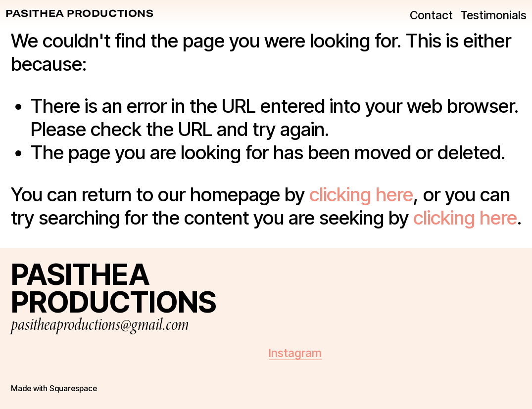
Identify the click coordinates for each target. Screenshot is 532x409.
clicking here (361, 194)
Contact (426, 18)
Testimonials (488, 18)
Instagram (295, 353)
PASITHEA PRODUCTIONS (85, 16)
